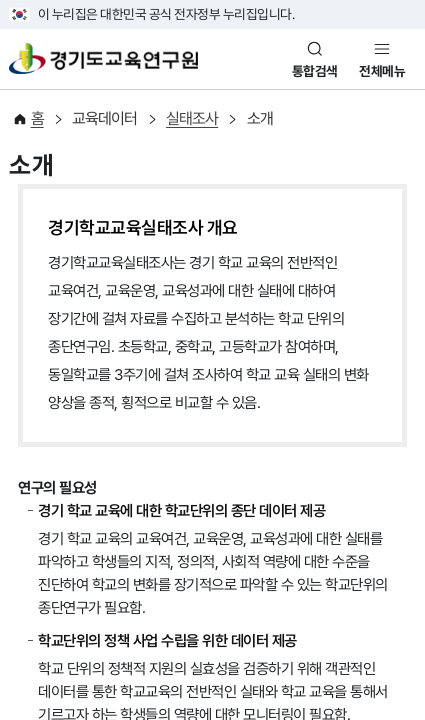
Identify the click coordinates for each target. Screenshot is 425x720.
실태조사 (192, 118)
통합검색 (315, 71)
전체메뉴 (382, 71)
